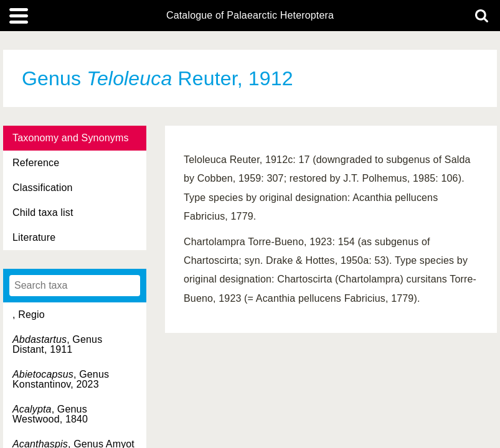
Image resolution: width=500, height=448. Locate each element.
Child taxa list (43, 212)
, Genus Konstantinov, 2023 (61, 379)
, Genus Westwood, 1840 (50, 414)
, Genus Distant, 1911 (57, 344)
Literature (34, 237)
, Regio (29, 315)
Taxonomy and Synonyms (71, 138)
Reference (36, 163)
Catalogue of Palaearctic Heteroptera (250, 16)
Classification (43, 188)
